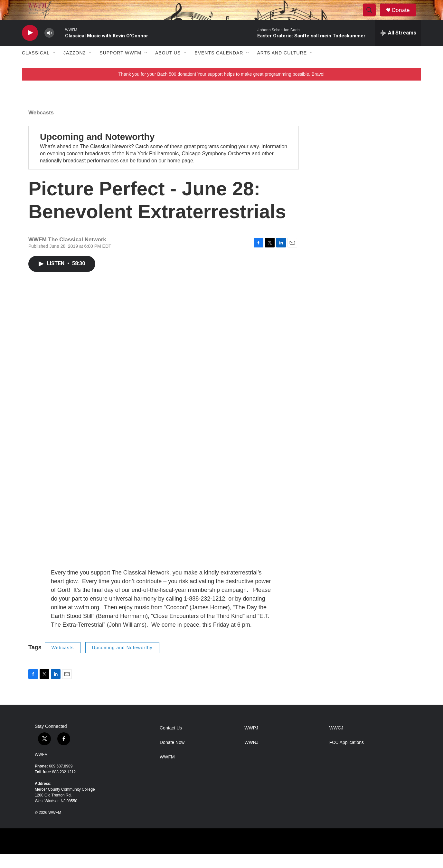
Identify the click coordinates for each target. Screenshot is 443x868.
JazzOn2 (75, 67)
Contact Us (171, 742)
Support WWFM (120, 67)
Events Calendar (219, 67)
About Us (168, 67)
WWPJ (251, 742)
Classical (36, 67)
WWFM (41, 768)
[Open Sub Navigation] (54, 67)
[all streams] (398, 47)
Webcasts (41, 126)
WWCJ (336, 742)
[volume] (49, 47)
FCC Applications (347, 756)
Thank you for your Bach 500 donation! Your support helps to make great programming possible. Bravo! (222, 88)
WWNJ (251, 756)
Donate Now (172, 756)
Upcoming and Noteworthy (97, 151)
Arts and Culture (282, 67)
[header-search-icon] (372, 17)
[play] (30, 47)
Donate (405, 17)
